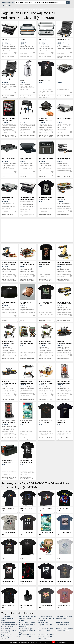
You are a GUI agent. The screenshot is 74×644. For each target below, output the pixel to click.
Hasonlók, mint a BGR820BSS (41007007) (9, 97)
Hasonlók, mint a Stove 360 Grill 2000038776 (28, 176)
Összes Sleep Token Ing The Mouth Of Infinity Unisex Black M (46, 215)
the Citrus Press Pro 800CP (28, 80)
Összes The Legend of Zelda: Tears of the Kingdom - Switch (27, 438)
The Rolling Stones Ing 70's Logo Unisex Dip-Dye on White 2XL (46, 619)
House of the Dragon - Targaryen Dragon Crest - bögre (27, 631)
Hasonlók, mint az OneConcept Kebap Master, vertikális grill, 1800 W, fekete (9, 439)
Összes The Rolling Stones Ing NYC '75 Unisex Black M (46, 97)
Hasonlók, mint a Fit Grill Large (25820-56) (9, 320)
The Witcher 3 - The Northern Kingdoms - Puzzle (8, 619)
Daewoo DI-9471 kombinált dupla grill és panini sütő (8, 631)
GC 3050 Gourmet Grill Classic (7, 199)
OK (53, 642)
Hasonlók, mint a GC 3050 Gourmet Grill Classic (8, 215)
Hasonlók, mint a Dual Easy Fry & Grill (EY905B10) (46, 176)
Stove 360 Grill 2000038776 (26, 159)
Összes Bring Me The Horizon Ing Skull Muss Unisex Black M (46, 280)
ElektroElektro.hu (8, 2)
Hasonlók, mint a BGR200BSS (9, 56)
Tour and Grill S (26, 119)
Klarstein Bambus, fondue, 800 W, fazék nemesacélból (46, 383)
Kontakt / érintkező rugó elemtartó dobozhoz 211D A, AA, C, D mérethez (9, 625)
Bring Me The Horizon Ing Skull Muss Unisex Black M (46, 264)
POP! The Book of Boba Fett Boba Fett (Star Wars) (27, 343)
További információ (61, 642)
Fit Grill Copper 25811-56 (26, 303)
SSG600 (23, 39)
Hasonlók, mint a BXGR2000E (64, 96)
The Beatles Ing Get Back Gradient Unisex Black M (46, 304)
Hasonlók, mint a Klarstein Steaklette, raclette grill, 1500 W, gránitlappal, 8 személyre (64, 216)
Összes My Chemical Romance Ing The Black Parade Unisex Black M (64, 439)
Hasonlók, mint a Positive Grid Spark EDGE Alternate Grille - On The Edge (9, 137)
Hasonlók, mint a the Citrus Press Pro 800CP (26, 97)
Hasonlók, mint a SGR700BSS (46, 56)
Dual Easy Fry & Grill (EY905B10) (46, 159)
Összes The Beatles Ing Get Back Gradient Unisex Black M (46, 320)
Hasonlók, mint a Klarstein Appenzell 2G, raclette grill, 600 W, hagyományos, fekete (9, 281)
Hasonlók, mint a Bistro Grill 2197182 (8, 176)
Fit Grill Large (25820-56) (9, 303)
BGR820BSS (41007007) (9, 79)
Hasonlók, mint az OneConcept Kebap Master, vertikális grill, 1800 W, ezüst (64, 400)
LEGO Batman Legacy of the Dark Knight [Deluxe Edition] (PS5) (27, 625)
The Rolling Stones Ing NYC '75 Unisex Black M (46, 81)
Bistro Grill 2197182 (9, 158)
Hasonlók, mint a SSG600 (26, 56)
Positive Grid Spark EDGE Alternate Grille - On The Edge (9, 120)
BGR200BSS (5, 39)
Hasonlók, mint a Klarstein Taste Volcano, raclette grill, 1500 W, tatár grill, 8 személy (46, 137)
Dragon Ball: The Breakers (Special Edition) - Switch (9, 637)
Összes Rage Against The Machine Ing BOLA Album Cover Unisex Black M (28, 479)
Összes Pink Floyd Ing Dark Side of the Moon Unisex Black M (46, 438)
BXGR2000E (61, 79)
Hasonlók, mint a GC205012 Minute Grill (64, 136)
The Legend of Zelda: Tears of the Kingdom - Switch (28, 423)
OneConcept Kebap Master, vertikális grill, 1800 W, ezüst (64, 383)
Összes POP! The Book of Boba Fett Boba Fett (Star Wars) (27, 359)
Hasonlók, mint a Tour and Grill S (28, 135)
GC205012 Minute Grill (65, 119)
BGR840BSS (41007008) (64, 39)
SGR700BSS (42, 39)
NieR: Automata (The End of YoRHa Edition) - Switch (27, 619)
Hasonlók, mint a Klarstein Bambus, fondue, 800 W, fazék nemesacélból (46, 400)
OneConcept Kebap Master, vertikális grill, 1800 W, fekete (9, 423)
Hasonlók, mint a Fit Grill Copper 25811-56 (28, 320)
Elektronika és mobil (6, 10)
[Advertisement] (37, 231)
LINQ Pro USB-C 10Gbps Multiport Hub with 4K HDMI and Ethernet (46, 637)
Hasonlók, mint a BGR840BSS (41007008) (64, 57)
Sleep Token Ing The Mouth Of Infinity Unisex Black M (46, 200)
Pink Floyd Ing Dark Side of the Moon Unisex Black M (46, 423)
